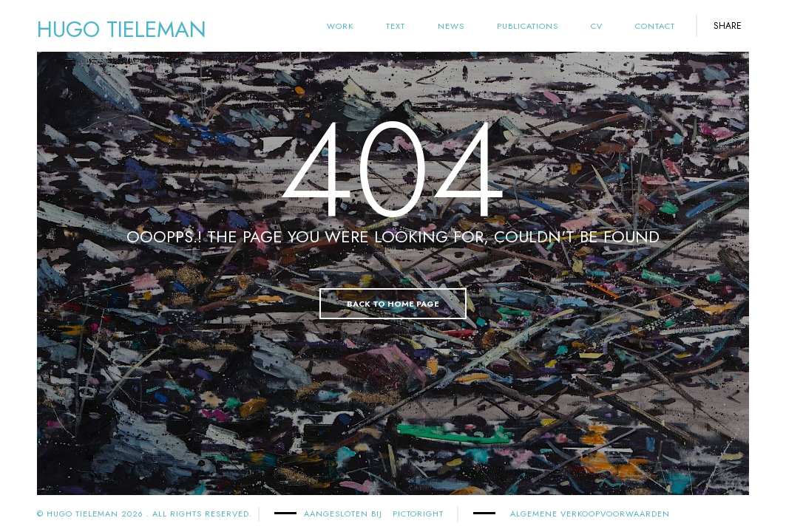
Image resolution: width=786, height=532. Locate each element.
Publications (528, 26)
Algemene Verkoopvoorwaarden (590, 514)
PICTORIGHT (418, 514)
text (396, 26)
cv (597, 26)
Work (340, 26)
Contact (655, 26)
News (451, 26)
